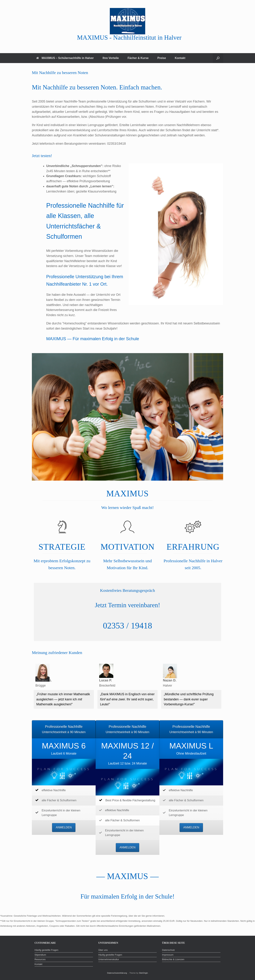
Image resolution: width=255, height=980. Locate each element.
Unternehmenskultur (109, 959)
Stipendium (40, 955)
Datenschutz (168, 950)
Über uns (103, 950)
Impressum (168, 955)
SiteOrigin (144, 973)
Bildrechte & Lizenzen (173, 959)
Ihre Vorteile (111, 58)
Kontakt (180, 58)
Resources (40, 959)
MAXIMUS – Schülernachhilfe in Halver (65, 58)
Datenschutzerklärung (117, 973)
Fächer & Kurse (138, 58)
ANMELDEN (64, 827)
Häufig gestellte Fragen (46, 950)
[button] (218, 58)
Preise (162, 58)
